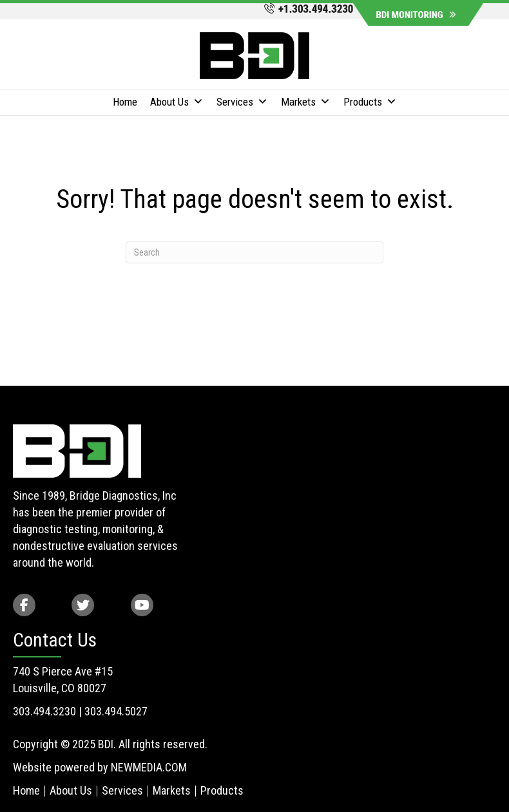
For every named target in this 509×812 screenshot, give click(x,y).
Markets (306, 102)
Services (242, 102)
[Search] (254, 252)
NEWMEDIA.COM (149, 767)
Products (370, 102)
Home (125, 102)
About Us (177, 102)
